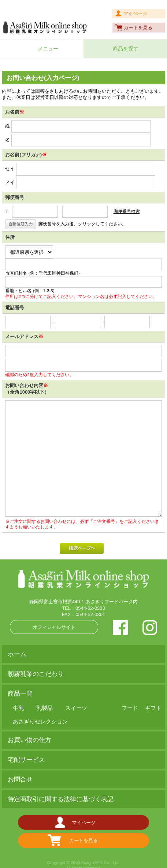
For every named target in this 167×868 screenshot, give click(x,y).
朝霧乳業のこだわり (36, 674)
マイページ (135, 13)
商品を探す (126, 49)
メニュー (48, 49)
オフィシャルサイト (54, 627)
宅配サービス (26, 760)
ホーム (17, 654)
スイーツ (76, 708)
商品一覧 (20, 694)
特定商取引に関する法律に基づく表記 (61, 799)
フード (130, 708)
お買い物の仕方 (29, 740)
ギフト (153, 708)
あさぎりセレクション (40, 721)
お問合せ (20, 779)
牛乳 (18, 708)
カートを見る (138, 28)
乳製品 (44, 708)
